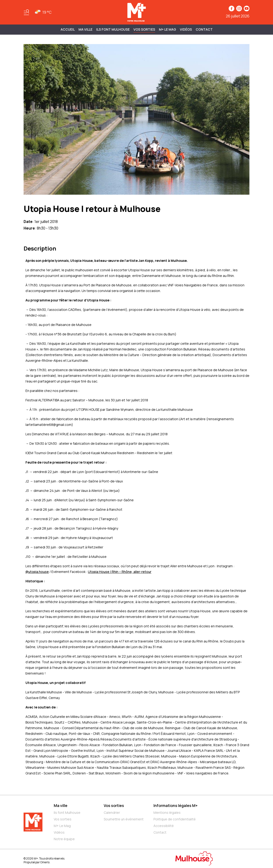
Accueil (68, 29)
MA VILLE (85, 29)
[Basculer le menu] (26, 12)
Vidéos (186, 29)
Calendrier (112, 812)
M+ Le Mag (168, 29)
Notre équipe (64, 839)
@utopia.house (37, 572)
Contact (204, 29)
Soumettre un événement (124, 819)
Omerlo (45, 862)
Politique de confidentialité (175, 819)
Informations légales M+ (176, 806)
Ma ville (61, 806)
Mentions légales (167, 812)
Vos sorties (144, 29)
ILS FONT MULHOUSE (113, 29)
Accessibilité (164, 826)
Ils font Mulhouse (67, 812)
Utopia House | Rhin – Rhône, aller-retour (120, 572)
